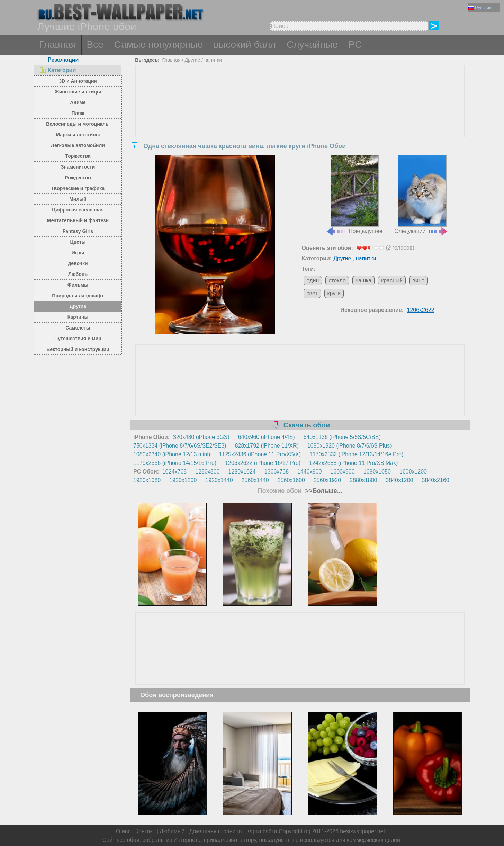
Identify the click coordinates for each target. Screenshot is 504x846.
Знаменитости (78, 167)
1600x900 (342, 472)
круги (334, 293)
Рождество (78, 178)
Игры (78, 253)
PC (355, 44)
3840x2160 (436, 480)
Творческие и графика (78, 188)
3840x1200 (399, 480)
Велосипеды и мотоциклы (78, 124)
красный (392, 281)
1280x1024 (242, 472)
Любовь (78, 274)
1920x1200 (183, 480)
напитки (213, 60)
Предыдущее (354, 195)
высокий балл (245, 44)
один (313, 281)
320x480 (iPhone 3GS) (201, 437)
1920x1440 (219, 480)
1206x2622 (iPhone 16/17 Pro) (263, 463)
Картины (78, 317)
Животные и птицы (78, 92)
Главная (58, 44)
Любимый (172, 831)
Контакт (145, 831)
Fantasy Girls (78, 231)
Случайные (312, 44)
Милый (78, 199)
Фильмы (78, 285)
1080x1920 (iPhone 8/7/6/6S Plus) (350, 446)
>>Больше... (323, 491)
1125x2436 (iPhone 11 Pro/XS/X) (260, 454)
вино (418, 281)
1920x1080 (147, 480)
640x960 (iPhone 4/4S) (267, 437)
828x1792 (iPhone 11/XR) (267, 446)
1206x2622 (421, 310)
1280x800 (207, 472)
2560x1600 (291, 480)
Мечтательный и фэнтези (78, 220)
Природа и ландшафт (78, 296)
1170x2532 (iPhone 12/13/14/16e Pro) (356, 454)
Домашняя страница (215, 831)
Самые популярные (159, 44)
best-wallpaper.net (362, 831)
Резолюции (59, 60)
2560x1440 (255, 480)
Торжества (78, 156)
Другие (78, 306)
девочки (78, 263)
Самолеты (78, 328)
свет (312, 293)
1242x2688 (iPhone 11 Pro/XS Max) (353, 463)
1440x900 (309, 472)
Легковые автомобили (78, 145)
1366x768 (277, 472)
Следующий (422, 195)
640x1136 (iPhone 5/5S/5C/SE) (342, 437)
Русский (480, 7)
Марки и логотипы (78, 135)
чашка (363, 281)
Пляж (78, 113)
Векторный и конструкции (78, 349)
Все (95, 44)
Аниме (78, 102)
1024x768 (174, 472)
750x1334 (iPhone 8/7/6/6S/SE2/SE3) (180, 446)
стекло (337, 281)
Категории (57, 70)
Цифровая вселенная (78, 210)
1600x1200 (413, 472)
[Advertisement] (300, 117)
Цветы (78, 242)
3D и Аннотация (78, 81)
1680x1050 (377, 472)
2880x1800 (363, 480)
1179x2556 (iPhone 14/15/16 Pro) (175, 463)
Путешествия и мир (78, 339)
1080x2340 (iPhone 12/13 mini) (172, 454)
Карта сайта (262, 831)
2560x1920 (327, 480)
